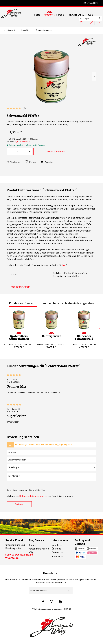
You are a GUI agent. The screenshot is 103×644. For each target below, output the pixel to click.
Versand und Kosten (39, 549)
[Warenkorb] (99, 23)
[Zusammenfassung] (51, 460)
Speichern (19, 504)
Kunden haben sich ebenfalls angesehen (68, 303)
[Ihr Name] (51, 453)
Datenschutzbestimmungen (33, 496)
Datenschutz (58, 552)
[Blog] (90, 14)
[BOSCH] (62, 14)
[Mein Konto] (92, 23)
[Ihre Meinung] (51, 477)
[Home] (37, 14)
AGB (31, 552)
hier (64, 265)
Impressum (57, 556)
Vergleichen (13, 162)
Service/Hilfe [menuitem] (91, 3)
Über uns (56, 549)
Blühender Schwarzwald (84, 337)
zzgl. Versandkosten (22, 142)
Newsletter (57, 545)
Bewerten (47, 162)
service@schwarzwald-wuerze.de (20, 556)
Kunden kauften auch (23, 303)
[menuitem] (37, 14)
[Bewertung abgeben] (51, 467)
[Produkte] (49, 14)
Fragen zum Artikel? (18, 287)
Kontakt (32, 545)
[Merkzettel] (82, 23)
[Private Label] (76, 14)
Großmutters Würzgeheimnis (19, 337)
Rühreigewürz (51, 336)
